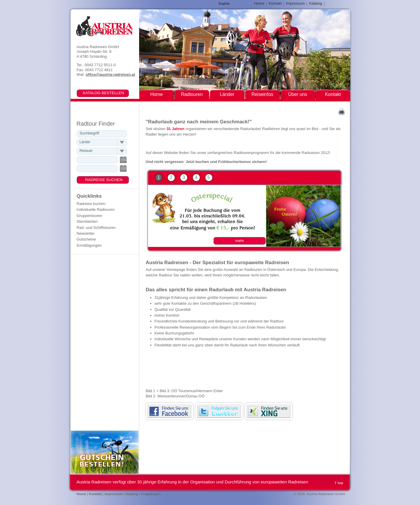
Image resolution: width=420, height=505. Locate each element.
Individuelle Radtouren (96, 209)
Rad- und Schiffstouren (96, 228)
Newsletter (86, 233)
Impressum (295, 3)
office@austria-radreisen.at (110, 74)
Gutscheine (86, 239)
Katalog (316, 3)
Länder (227, 94)
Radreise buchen (91, 204)
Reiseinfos (262, 94)
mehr (240, 241)
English (224, 4)
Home (259, 3)
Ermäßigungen (89, 245)
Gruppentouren (90, 216)
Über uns (298, 94)
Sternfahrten (87, 221)
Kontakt (275, 3)
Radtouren (192, 94)
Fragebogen (151, 494)
